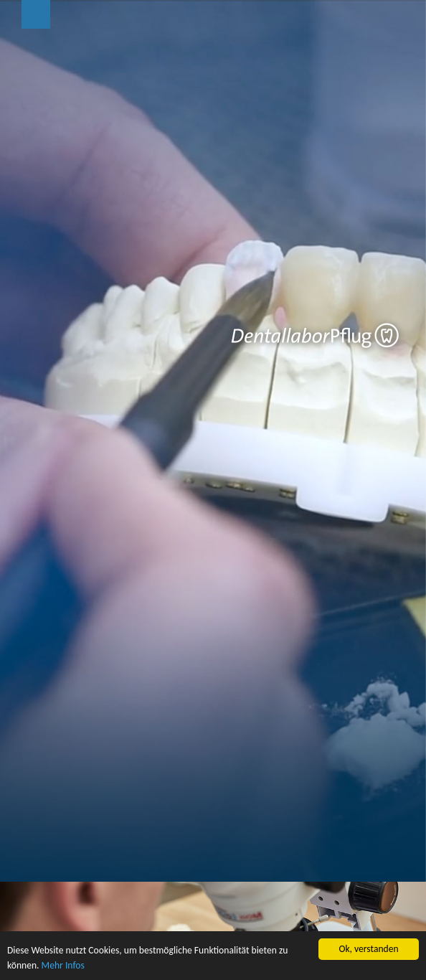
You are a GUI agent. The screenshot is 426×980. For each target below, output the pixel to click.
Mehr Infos (63, 965)
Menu (36, 14)
